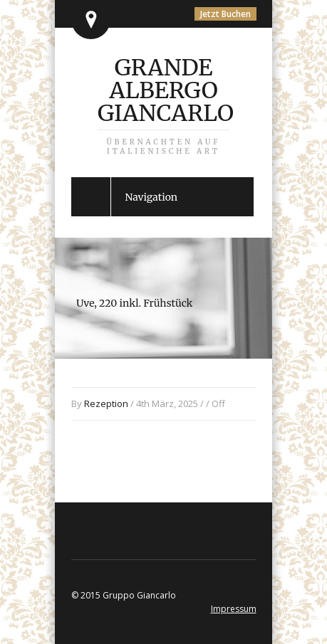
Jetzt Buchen (225, 14)
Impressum (234, 609)
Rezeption (106, 403)
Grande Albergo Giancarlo (166, 105)
